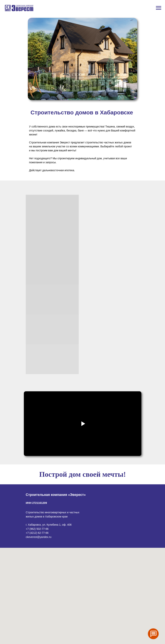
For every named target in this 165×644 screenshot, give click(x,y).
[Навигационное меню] (159, 8)
